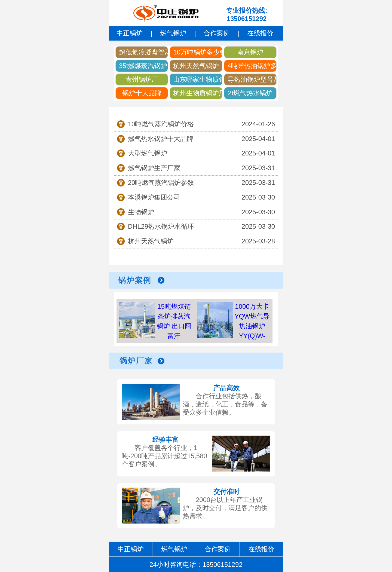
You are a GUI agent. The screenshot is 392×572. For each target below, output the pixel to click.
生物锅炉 (141, 212)
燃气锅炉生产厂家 (154, 168)
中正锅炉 (130, 33)
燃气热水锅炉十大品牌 (161, 139)
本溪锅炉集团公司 (154, 197)
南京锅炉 (250, 52)
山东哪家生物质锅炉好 (198, 79)
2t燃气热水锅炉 (250, 93)
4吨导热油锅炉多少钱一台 (252, 66)
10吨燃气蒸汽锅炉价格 (161, 124)
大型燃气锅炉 (148, 153)
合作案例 (217, 33)
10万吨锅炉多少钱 (198, 52)
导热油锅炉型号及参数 (252, 79)
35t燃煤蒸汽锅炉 (143, 66)
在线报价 (260, 33)
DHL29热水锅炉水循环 (161, 226)
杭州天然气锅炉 (196, 66)
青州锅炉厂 (142, 79)
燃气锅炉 (173, 33)
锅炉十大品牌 (142, 93)
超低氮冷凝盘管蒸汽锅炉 (143, 52)
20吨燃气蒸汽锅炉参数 (161, 183)
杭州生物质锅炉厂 (198, 93)
